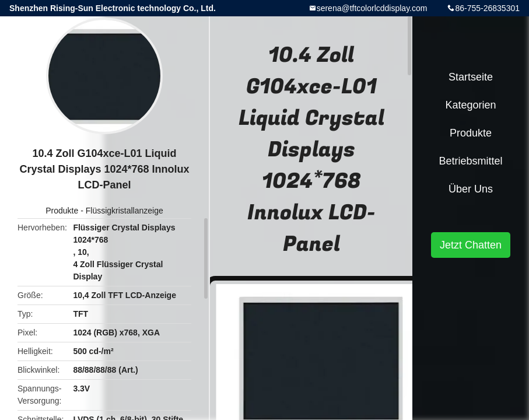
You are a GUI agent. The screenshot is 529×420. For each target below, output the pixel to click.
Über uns (471, 189)
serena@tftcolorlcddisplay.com (372, 8)
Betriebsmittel (470, 161)
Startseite (471, 77)
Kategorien (470, 105)
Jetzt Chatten (471, 245)
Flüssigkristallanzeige (125, 211)
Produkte (62, 211)
